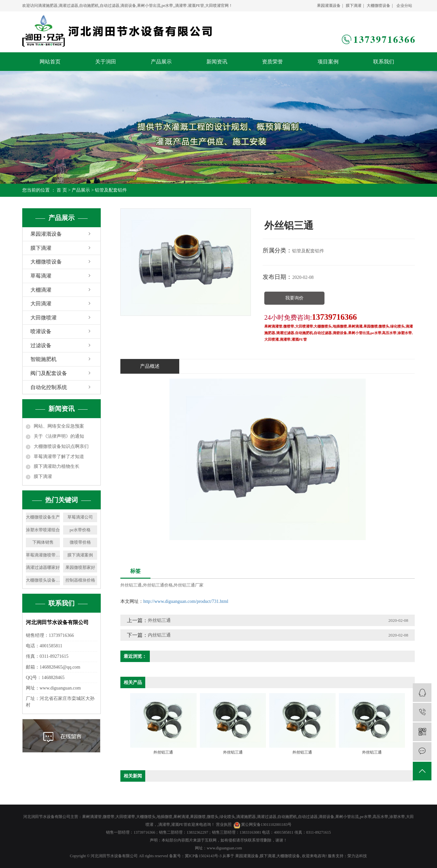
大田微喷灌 (44, 318)
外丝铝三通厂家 (189, 585)
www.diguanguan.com (224, 848)
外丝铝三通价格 (158, 585)
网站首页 (50, 62)
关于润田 (106, 62)
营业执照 (224, 825)
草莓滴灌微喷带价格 (43, 555)
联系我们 (384, 62)
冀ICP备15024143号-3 (203, 856)
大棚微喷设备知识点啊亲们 (61, 446)
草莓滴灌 (41, 276)
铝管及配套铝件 (111, 190)
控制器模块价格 (80, 580)
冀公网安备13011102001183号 (266, 825)
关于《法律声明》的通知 (59, 436)
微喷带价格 (80, 542)
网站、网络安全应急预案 (59, 426)
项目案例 (328, 62)
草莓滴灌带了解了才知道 (59, 457)
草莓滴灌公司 (80, 517)
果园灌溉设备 (329, 6)
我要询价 (294, 298)
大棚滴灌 (41, 290)
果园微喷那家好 (80, 567)
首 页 (62, 190)
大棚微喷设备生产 (43, 517)
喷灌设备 (41, 331)
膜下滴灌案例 (80, 555)
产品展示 (161, 62)
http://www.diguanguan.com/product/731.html (186, 601)
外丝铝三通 (131, 585)
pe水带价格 (80, 530)
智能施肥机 (44, 359)
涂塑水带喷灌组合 (43, 530)
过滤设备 (41, 345)
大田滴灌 (41, 304)
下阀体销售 (43, 542)
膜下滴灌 (354, 6)
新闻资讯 (217, 62)
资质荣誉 (272, 62)
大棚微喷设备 (378, 6)
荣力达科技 (357, 856)
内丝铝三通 (159, 635)
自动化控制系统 (49, 387)
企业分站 (404, 6)
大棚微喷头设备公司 (43, 580)
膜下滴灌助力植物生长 (57, 466)
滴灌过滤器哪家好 (43, 567)
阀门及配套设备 (49, 373)
